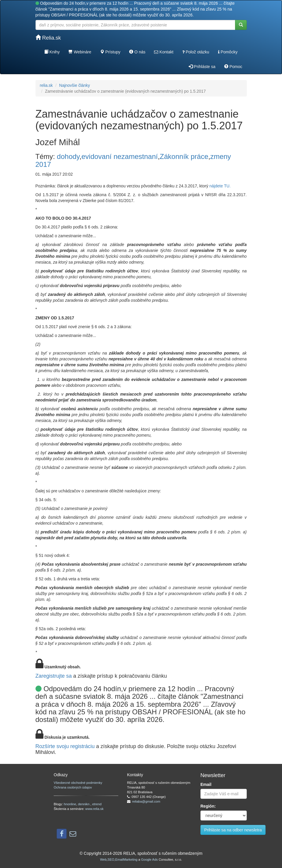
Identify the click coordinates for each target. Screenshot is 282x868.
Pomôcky (228, 52)
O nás (137, 52)
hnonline (70, 804)
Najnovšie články (75, 85)
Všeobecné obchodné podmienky (78, 783)
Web (103, 859)
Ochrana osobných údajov (73, 787)
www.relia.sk (94, 809)
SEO (111, 859)
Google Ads (150, 859)
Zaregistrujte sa (54, 676)
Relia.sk (48, 38)
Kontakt (164, 52)
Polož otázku (196, 52)
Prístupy (110, 52)
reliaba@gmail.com (146, 801)
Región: (208, 806)
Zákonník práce (184, 156)
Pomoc (233, 67)
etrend (97, 804)
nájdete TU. (220, 186)
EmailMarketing (126, 859)
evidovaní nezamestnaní (119, 156)
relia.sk (46, 85)
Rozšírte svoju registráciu (65, 746)
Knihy (52, 52)
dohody (68, 156)
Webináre (80, 52)
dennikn (84, 804)
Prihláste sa (202, 67)
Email (206, 784)
